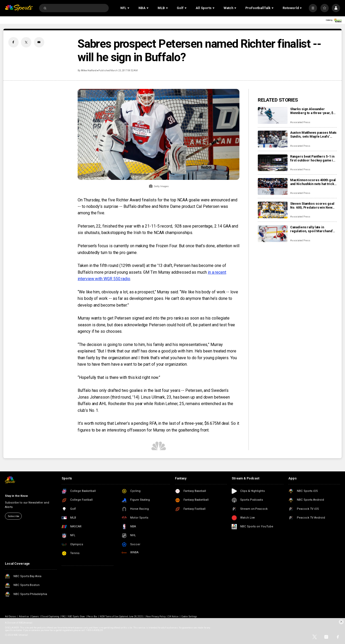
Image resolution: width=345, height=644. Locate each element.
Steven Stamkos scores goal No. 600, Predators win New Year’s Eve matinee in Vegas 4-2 (312, 206)
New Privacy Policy (156, 617)
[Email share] (39, 42)
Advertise (24, 617)
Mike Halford (89, 70)
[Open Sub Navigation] (129, 8)
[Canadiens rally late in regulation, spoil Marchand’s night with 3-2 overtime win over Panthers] (273, 234)
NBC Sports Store (76, 617)
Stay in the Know (16, 496)
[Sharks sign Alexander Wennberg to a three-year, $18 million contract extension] (273, 115)
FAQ (63, 617)
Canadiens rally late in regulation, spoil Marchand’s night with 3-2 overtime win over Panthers (312, 229)
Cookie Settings (189, 617)
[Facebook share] (13, 42)
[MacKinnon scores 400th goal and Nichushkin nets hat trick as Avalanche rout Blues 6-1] (273, 186)
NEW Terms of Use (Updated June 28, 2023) (122, 617)
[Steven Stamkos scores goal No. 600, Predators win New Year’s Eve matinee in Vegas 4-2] (273, 210)
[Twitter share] (26, 42)
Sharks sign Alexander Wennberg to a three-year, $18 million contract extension (313, 111)
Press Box (92, 617)
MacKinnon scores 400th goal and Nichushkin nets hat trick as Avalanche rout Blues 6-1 (313, 182)
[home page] (19, 8)
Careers (35, 617)
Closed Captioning (50, 617)
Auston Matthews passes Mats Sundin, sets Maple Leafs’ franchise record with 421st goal (313, 135)
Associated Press (300, 122)
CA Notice (173, 617)
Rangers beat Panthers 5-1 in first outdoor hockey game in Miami (312, 158)
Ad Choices (11, 617)
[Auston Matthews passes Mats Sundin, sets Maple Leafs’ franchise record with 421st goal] (273, 139)
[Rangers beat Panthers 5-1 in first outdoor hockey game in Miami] (273, 163)
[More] (313, 8)
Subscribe (13, 516)
